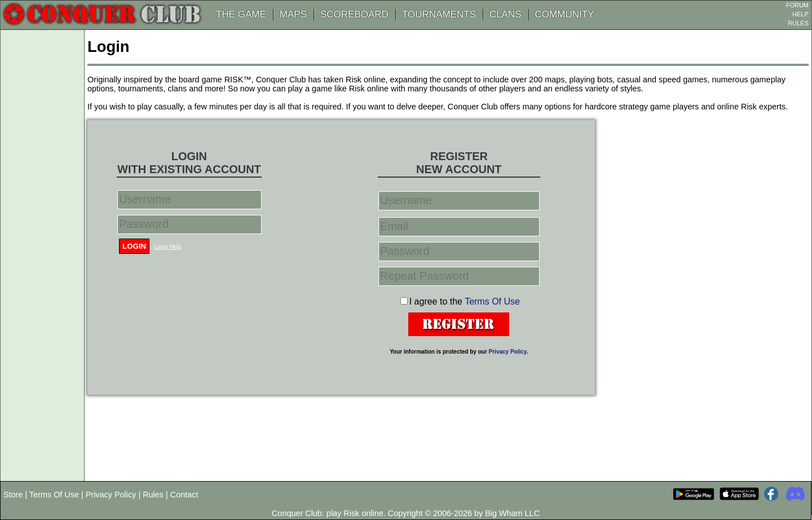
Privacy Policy (508, 352)
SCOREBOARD (354, 14)
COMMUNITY (565, 14)
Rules (153, 495)
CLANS (506, 14)
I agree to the (465, 301)
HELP (800, 14)
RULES (798, 23)
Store (13, 495)
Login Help (167, 247)
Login (134, 246)
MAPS (293, 14)
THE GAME (241, 14)
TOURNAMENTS (439, 14)
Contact (184, 495)
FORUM (797, 5)
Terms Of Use (492, 301)
